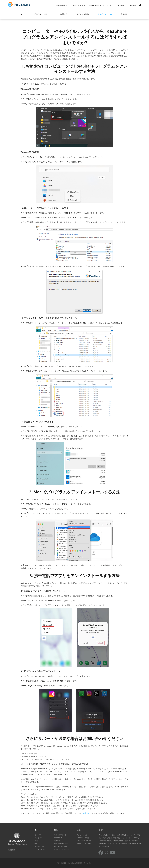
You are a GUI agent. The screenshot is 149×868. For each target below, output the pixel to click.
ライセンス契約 (82, 14)
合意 (36, 844)
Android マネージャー (62, 835)
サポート (133, 5)
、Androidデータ (132, 835)
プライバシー (39, 838)
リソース (121, 5)
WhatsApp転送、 (122, 844)
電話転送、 (128, 841)
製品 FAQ (86, 813)
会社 (37, 830)
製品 (56, 830)
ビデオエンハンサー (84, 844)
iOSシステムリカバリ (84, 841)
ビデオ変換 (105, 846)
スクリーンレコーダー (62, 849)
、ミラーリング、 (126, 838)
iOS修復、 (113, 835)
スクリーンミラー (83, 835)
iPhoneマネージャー (61, 838)
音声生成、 (112, 844)
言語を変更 (11, 850)
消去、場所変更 (114, 838)
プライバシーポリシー (43, 14)
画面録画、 (136, 841)
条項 (36, 841)
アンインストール (105, 14)
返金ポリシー (126, 14)
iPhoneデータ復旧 (83, 838)
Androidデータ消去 (61, 844)
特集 (79, 830)
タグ (100, 830)
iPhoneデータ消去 (60, 846)
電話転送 (57, 841)
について (21, 14)
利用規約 (64, 14)
